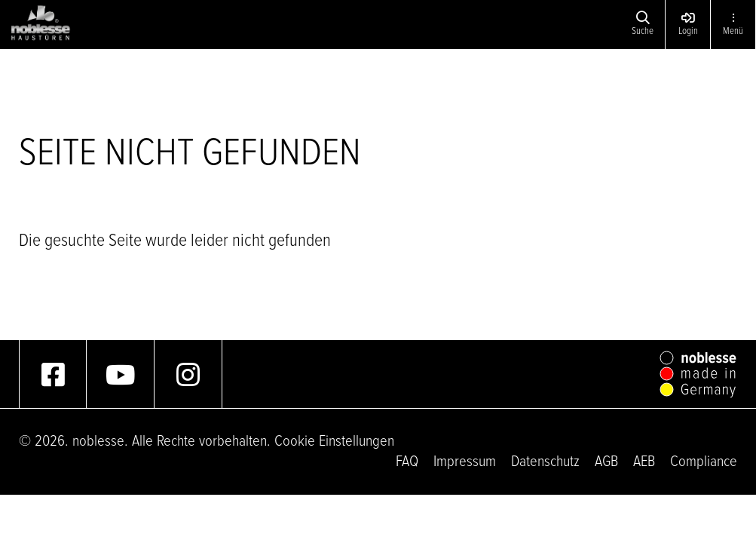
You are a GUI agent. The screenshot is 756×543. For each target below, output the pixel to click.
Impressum (465, 462)
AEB (644, 462)
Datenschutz (545, 462)
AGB (606, 462)
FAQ (407, 462)
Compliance (704, 462)
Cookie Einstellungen (334, 442)
